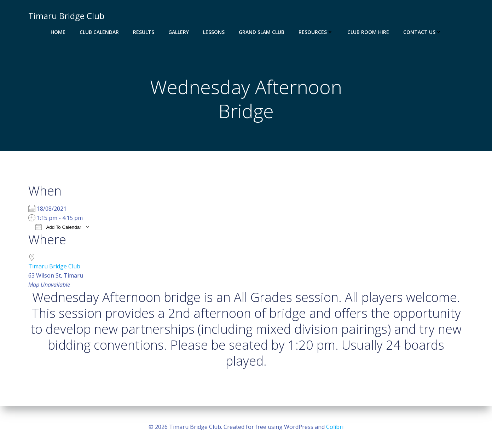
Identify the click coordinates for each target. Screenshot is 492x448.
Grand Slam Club (262, 32)
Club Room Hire (368, 32)
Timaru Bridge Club (54, 266)
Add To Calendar (58, 227)
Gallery (179, 32)
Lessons (214, 32)
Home (58, 32)
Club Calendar (99, 32)
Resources (316, 32)
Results (144, 32)
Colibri (335, 427)
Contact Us (422, 32)
